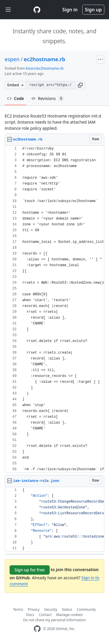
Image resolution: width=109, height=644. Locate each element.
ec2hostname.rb (45, 59)
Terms (18, 609)
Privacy (34, 609)
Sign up (93, 10)
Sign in (70, 10)
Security (51, 609)
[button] (80, 85)
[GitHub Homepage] (37, 629)
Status (67, 609)
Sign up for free (30, 570)
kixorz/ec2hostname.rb (45, 68)
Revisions (48, 99)
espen (12, 59)
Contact (45, 615)
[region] (54, 309)
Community (86, 609)
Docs (30, 615)
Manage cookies (69, 615)
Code (16, 98)
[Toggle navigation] (8, 10)
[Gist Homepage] (37, 10)
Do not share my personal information (55, 620)
